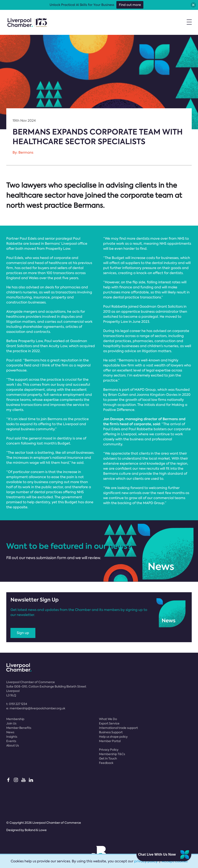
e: (36, 708)
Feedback (106, 763)
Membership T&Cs (112, 754)
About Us (13, 745)
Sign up (23, 633)
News (10, 732)
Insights (12, 737)
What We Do (108, 719)
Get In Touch (108, 758)
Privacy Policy (109, 750)
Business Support (111, 732)
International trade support (118, 728)
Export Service (109, 723)
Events (11, 741)
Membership (15, 719)
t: (17, 704)
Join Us (11, 723)
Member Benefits (19, 728)
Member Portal (110, 741)
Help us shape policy (113, 737)
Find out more (130, 5)
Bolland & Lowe (36, 830)
